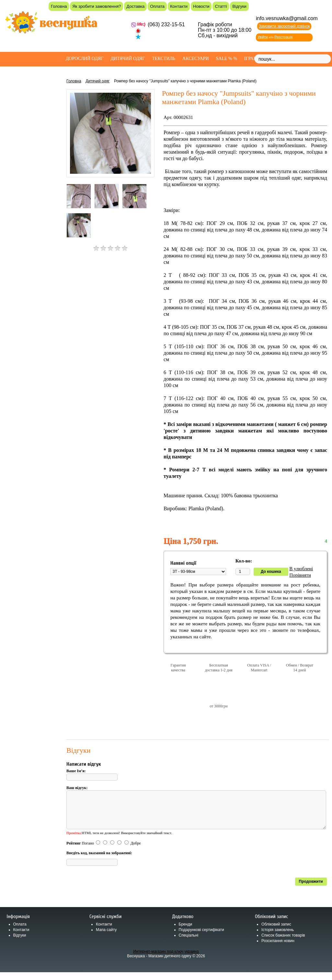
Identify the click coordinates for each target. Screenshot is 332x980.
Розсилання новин (278, 949)
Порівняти (300, 575)
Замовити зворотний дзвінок (284, 26)
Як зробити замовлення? (97, 6)
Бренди (186, 932)
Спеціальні (189, 943)
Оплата (157, 6)
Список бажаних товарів (283, 943)
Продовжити (311, 889)
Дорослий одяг (85, 59)
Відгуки (239, 6)
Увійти (263, 37)
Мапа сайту (106, 938)
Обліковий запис (276, 932)
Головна (59, 6)
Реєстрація (283, 37)
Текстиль (164, 59)
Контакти (179, 6)
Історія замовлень (278, 938)
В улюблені (301, 569)
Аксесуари (195, 59)
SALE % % (227, 59)
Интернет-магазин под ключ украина (166, 959)
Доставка (135, 6)
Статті (221, 6)
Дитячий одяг (128, 59)
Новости (201, 6)
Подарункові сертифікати (201, 938)
